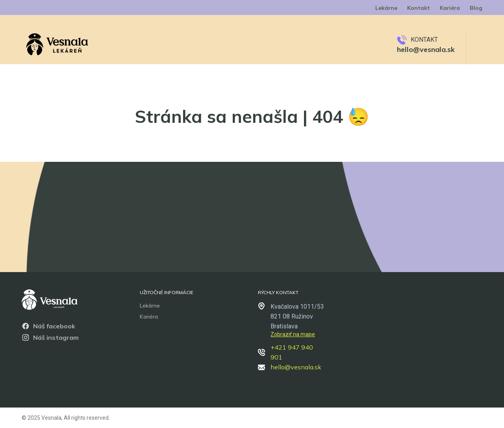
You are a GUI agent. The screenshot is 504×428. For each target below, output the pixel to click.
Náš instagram (50, 337)
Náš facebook (48, 326)
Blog (476, 8)
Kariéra (450, 8)
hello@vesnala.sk (426, 49)
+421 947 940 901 (285, 352)
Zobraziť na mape (293, 334)
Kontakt (419, 8)
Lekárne (386, 8)
